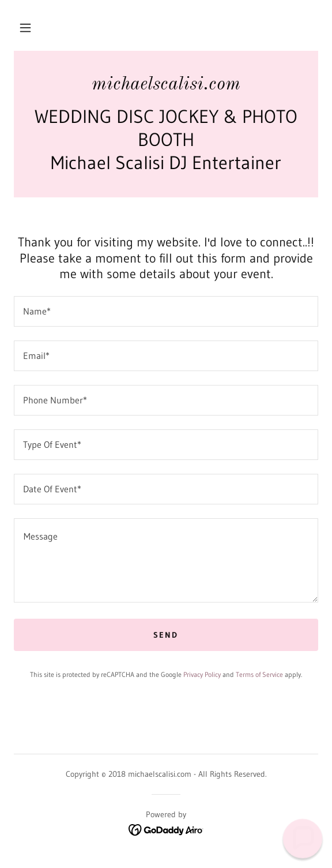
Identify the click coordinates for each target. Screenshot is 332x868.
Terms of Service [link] (259, 674)
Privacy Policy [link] (202, 674)
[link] (166, 85)
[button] (25, 28)
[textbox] (166, 311)
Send (166, 635)
